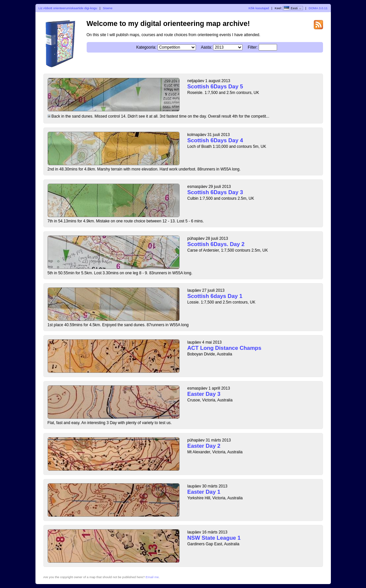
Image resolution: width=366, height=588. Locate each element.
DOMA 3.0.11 (318, 8)
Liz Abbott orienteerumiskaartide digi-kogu (68, 8)
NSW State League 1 (214, 538)
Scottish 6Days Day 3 (215, 192)
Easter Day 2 (204, 446)
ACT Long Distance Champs (225, 348)
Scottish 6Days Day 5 (215, 87)
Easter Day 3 (204, 394)
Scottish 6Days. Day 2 (216, 244)
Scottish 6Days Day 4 (215, 140)
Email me (152, 577)
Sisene (108, 8)
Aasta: (206, 47)
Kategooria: (146, 47)
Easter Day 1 (204, 492)
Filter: (253, 47)
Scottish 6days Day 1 (215, 296)
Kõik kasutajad (259, 8)
